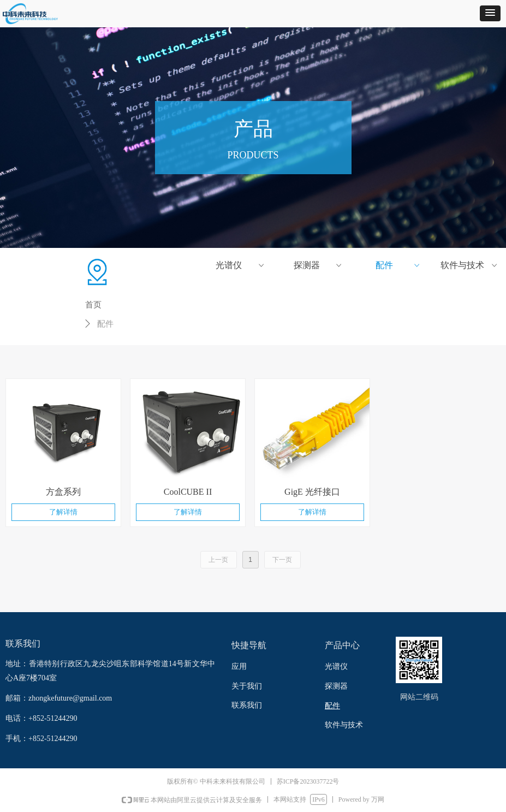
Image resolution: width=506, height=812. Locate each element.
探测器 (319, 265)
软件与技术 (470, 265)
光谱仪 (240, 265)
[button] (490, 13)
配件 (398, 265)
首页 (93, 305)
